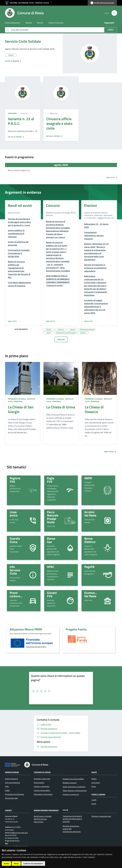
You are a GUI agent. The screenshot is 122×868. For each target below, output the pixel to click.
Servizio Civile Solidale (23, 41)
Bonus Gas (51, 540)
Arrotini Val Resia (90, 514)
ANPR (88, 478)
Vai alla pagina (16, 137)
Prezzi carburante (17, 594)
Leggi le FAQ (46, 724)
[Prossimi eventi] (115, 165)
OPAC (51, 567)
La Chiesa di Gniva (61, 407)
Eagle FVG (51, 480)
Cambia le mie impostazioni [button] (33, 863)
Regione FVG (15, 480)
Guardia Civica (15, 540)
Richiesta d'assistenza (71, 826)
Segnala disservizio (49, 746)
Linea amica (14, 514)
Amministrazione (12, 772)
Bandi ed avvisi (20, 205)
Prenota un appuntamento (101, 816)
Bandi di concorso (40, 819)
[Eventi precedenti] (7, 165)
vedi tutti (61, 339)
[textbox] (60, 691)
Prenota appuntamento (51, 737)
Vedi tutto (112, 177)
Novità (94, 772)
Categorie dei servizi (42, 772)
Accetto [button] (6, 863)
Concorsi (53, 205)
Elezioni (90, 205)
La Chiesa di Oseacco (94, 409)
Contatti (8, 810)
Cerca (111, 30)
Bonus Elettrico (90, 540)
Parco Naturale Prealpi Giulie (53, 517)
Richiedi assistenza (49, 729)
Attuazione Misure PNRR (26, 629)
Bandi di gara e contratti (43, 816)
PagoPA (89, 567)
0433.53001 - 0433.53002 (60, 733)
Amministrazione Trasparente (46, 810)
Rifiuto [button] (16, 863)
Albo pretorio (39, 822)
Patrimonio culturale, (17, 399)
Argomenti (109, 23)
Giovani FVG (52, 594)
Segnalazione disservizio (72, 832)
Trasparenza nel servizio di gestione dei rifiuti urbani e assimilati (72, 819)
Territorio (12, 113)
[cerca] (114, 13)
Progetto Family (76, 629)
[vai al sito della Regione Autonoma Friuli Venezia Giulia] (28, 3)
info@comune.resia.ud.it (19, 833)
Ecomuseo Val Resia (91, 594)
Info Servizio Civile (15, 570)
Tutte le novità (13, 61)
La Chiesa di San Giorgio (21, 409)
